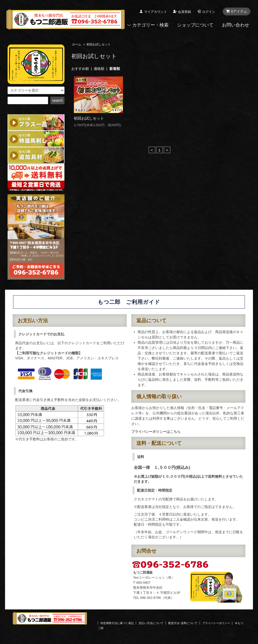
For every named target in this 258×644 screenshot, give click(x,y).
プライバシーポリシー (216, 623)
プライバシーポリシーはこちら (156, 432)
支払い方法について (151, 623)
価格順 (99, 69)
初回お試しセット (89, 118)
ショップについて (195, 25)
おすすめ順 (80, 69)
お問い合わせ (236, 25)
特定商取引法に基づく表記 (117, 623)
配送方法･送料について (183, 623)
